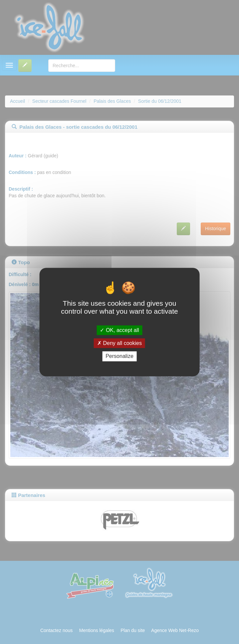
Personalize (120, 356)
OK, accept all (119, 330)
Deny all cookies (120, 343)
